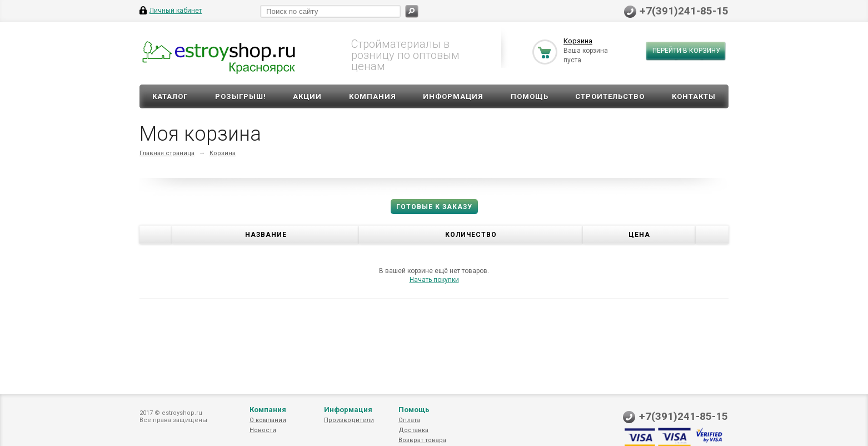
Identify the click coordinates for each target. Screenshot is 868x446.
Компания (373, 96)
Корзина (578, 41)
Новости (263, 430)
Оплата (409, 420)
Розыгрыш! (241, 96)
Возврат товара (422, 440)
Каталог (170, 96)
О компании (268, 420)
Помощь (530, 96)
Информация (453, 96)
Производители (349, 420)
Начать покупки (434, 280)
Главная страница (167, 153)
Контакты (694, 96)
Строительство (610, 96)
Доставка (413, 430)
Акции (307, 96)
